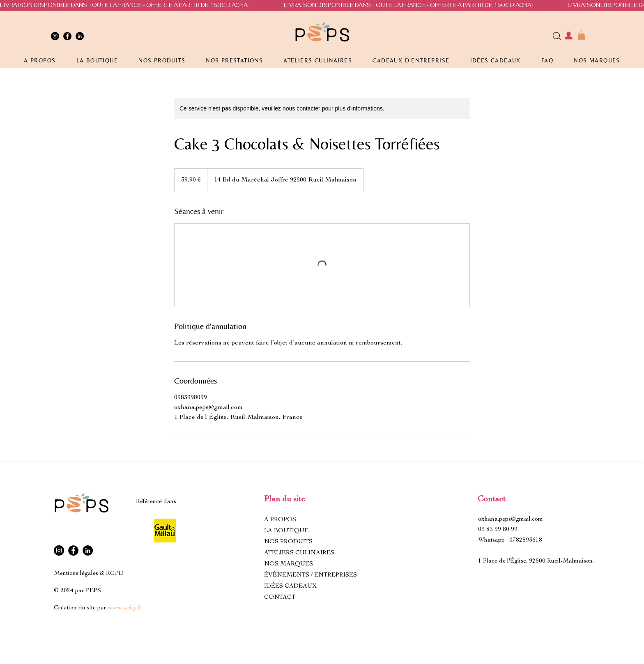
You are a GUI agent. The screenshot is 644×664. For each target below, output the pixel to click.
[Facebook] (67, 36)
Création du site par (98, 608)
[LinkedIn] (80, 36)
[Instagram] (55, 36)
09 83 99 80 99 (498, 530)
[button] (581, 35)
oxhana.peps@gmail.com (511, 519)
